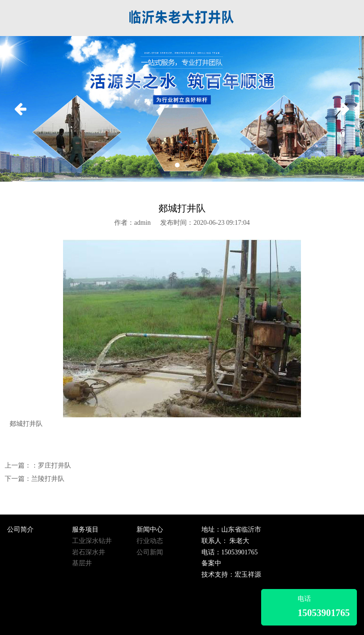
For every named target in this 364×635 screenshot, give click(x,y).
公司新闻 (150, 552)
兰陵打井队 (48, 479)
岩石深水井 (89, 552)
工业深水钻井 (92, 541)
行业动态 (150, 541)
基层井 (82, 563)
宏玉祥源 (248, 575)
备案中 (211, 563)
